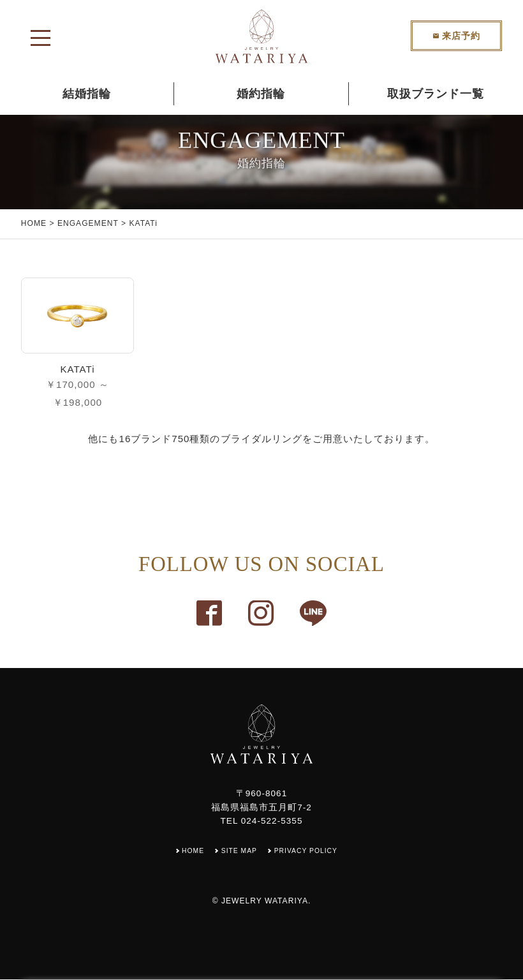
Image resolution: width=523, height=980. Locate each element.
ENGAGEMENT (88, 223)
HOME (34, 223)
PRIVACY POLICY (307, 851)
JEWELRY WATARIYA (265, 902)
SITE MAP (238, 851)
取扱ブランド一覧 (436, 94)
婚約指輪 (261, 94)
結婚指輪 (87, 94)
